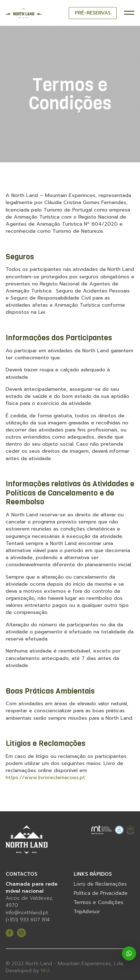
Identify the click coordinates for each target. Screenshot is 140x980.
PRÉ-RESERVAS (93, 13)
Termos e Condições (99, 903)
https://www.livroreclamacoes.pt (45, 778)
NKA (46, 971)
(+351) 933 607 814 (28, 920)
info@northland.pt (27, 913)
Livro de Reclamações (100, 884)
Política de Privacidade (101, 893)
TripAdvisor (87, 912)
